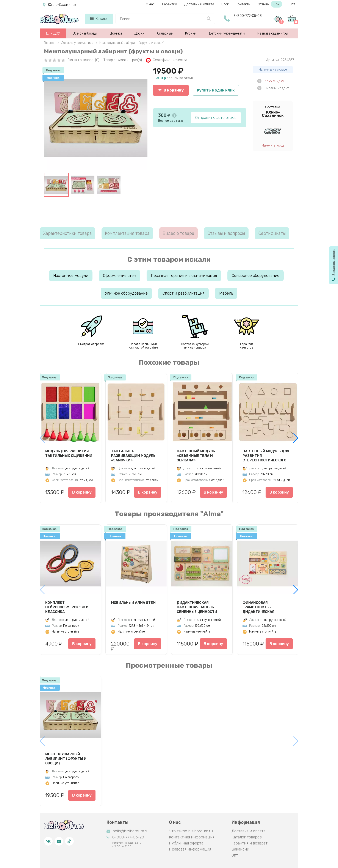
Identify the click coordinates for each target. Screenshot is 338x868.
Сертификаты (272, 233)
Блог (225, 4)
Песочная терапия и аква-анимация (184, 276)
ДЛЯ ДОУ (53, 33)
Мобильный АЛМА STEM (133, 603)
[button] (295, 438)
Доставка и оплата (248, 831)
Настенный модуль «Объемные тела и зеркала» (196, 456)
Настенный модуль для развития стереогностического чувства (266, 456)
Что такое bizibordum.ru (191, 831)
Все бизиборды (85, 33)
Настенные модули (71, 276)
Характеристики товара (67, 233)
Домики (116, 33)
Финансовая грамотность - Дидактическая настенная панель (261, 607)
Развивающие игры (273, 33)
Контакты (243, 4)
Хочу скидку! (275, 81)
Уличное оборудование (126, 293)
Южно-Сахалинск (59, 5)
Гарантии (170, 4)
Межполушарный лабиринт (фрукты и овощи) (66, 759)
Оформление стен (120, 276)
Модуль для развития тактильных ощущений (69, 453)
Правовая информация (190, 849)
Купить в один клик (216, 90)
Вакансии (240, 849)
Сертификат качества (167, 60)
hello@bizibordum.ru (128, 831)
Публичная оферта (186, 843)
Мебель (226, 293)
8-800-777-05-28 (248, 16)
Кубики (191, 33)
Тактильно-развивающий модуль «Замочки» (133, 456)
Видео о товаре (178, 233)
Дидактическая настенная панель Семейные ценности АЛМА (197, 607)
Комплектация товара (127, 233)
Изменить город (273, 146)
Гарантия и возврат (250, 843)
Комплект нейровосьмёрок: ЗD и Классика (67, 607)
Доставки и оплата (199, 4)
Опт (292, 4)
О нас (150, 4)
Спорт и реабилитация (183, 293)
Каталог (99, 19)
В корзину (171, 90)
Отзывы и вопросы (226, 233)
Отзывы (270, 4)
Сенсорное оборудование (256, 276)
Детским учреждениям (227, 33)
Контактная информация (192, 837)
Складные (165, 33)
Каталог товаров (247, 837)
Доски (139, 33)
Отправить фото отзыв (216, 118)
